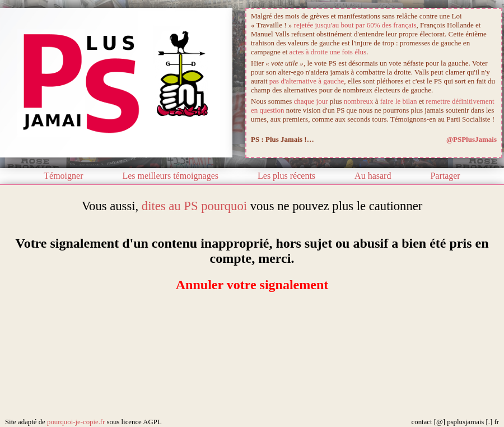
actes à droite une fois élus (328, 52)
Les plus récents (286, 176)
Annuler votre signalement (252, 285)
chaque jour (311, 101)
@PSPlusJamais (472, 139)
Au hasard (373, 176)
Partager (445, 176)
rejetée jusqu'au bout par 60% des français (355, 25)
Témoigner (63, 176)
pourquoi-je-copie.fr (76, 422)
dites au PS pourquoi (194, 206)
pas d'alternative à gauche (307, 81)
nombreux (359, 101)
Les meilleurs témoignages (170, 176)
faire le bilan (399, 101)
